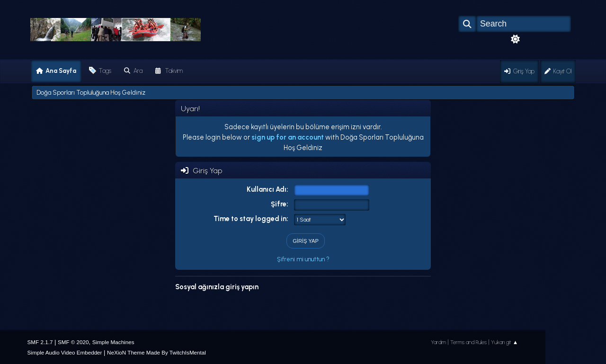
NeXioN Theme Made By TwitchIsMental (156, 352)
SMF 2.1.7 (40, 342)
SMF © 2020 (73, 342)
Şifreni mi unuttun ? (303, 259)
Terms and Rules (468, 342)
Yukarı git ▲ (505, 342)
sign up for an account (288, 137)
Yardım (438, 342)
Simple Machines (113, 342)
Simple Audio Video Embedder (65, 352)
